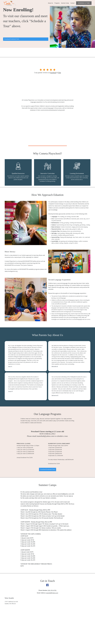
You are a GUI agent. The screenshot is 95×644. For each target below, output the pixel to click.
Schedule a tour (84, 3)
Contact (73, 3)
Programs (57, 3)
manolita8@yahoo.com (52, 593)
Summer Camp (65, 3)
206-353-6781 (52, 590)
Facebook (53, 73)
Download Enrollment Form (12, 39)
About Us (50, 3)
